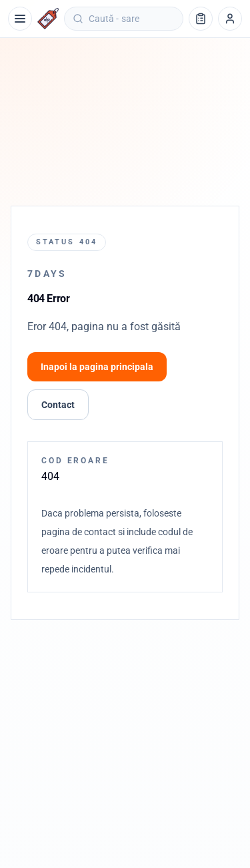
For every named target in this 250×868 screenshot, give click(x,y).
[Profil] (230, 19)
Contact (58, 405)
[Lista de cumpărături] (201, 19)
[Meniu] (20, 19)
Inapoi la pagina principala (97, 367)
